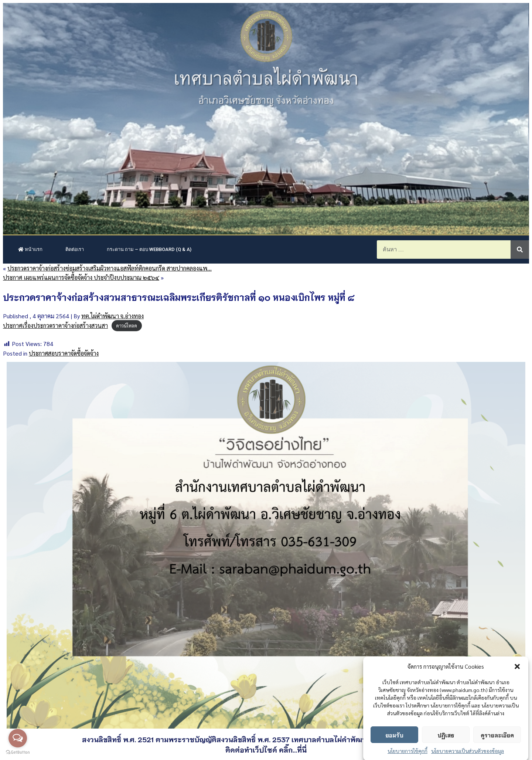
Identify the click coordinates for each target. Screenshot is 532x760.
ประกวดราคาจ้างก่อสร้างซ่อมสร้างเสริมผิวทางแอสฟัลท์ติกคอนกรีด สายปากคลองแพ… (110, 268)
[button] (517, 677)
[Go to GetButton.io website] (18, 752)
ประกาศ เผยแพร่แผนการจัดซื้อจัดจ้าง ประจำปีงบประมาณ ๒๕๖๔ (81, 277)
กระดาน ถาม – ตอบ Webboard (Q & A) (149, 249)
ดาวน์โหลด (127, 326)
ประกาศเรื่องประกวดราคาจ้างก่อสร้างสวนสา (55, 325)
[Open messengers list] (18, 738)
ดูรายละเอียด (497, 745)
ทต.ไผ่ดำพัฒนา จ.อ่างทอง (112, 316)
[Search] (520, 250)
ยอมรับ (394, 745)
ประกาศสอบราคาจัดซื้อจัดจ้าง (64, 353)
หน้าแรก (30, 249)
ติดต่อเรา (75, 249)
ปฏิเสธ (446, 745)
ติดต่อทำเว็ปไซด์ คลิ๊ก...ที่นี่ (266, 749)
